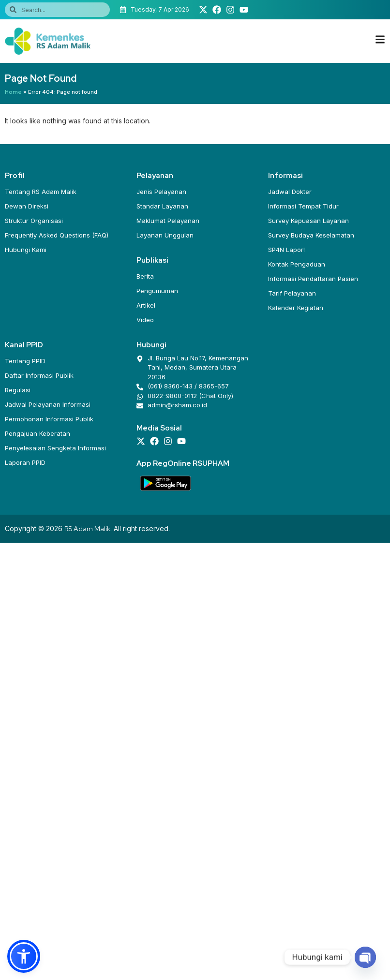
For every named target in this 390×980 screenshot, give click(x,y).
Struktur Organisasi (34, 221)
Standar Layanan (162, 206)
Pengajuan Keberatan (37, 433)
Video (145, 320)
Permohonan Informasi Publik (49, 419)
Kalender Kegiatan (296, 308)
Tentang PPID (25, 361)
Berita (145, 276)
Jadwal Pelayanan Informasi (48, 404)
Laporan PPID (25, 462)
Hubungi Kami (26, 250)
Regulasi (18, 390)
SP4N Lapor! (286, 250)
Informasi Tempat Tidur (303, 206)
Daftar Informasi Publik (39, 375)
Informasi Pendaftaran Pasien (313, 279)
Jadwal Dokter (290, 192)
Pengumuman (157, 291)
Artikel (146, 305)
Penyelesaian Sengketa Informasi (55, 448)
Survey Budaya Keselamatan (311, 235)
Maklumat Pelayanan (168, 221)
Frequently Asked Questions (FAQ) (57, 235)
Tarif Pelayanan (292, 293)
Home (13, 92)
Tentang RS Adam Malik (41, 192)
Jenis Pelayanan (161, 192)
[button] (24, 956)
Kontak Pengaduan (297, 264)
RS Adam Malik (87, 529)
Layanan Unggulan (165, 235)
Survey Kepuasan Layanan (308, 221)
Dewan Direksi (27, 206)
